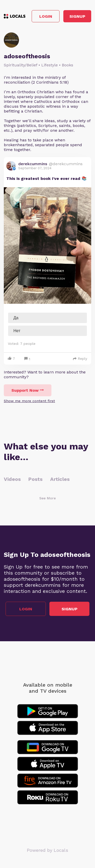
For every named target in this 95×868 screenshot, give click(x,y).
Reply (80, 358)
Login (46, 16)
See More (48, 498)
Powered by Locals (48, 850)
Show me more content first (29, 401)
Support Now (28, 390)
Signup (77, 16)
